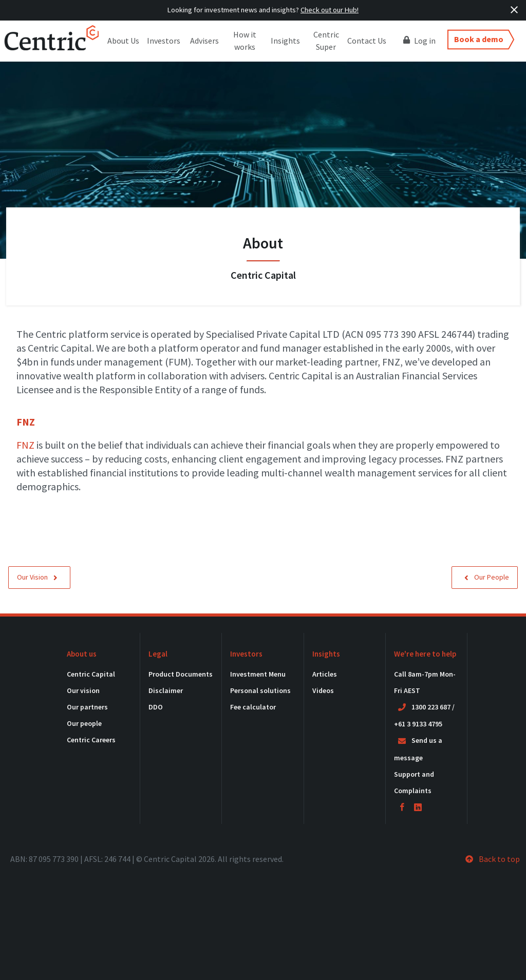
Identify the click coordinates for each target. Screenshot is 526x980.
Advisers (204, 41)
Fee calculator (253, 707)
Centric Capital (91, 674)
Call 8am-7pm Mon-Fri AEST (425, 682)
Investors (164, 41)
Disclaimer (166, 690)
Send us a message (418, 749)
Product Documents (181, 674)
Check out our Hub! (330, 10)
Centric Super (326, 41)
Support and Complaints (414, 782)
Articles (325, 674)
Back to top (493, 859)
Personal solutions (260, 690)
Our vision (83, 690)
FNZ (25, 445)
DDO (156, 707)
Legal (158, 654)
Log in (419, 40)
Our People (487, 577)
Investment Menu (258, 674)
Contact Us (367, 41)
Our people (84, 723)
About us (82, 654)
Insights (285, 41)
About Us (123, 41)
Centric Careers (91, 740)
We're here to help (425, 654)
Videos (323, 690)
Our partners (87, 707)
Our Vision (37, 577)
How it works (245, 41)
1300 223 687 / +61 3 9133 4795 (424, 716)
